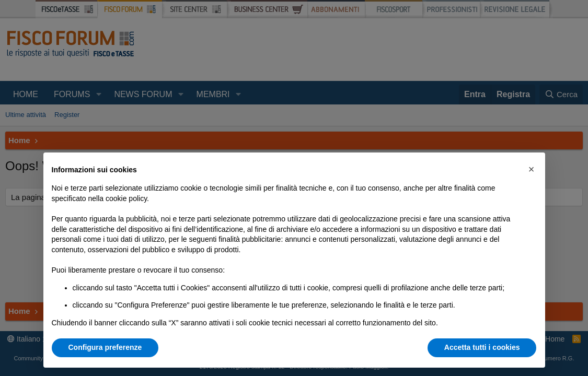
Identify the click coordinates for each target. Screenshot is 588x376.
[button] (532, 169)
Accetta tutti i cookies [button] (482, 347)
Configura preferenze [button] (105, 347)
